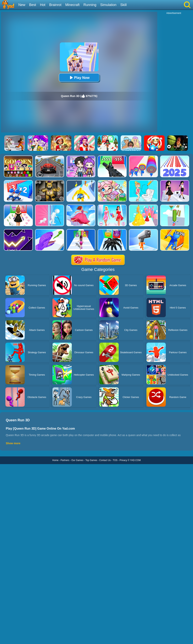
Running (90, 5)
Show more (13, 443)
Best (33, 5)
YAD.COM (135, 460)
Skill (123, 5)
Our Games (77, 460)
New (22, 5)
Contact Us (105, 460)
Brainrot (55, 5)
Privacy (123, 460)
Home (55, 460)
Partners (65, 460)
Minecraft (72, 5)
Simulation (108, 5)
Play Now (79, 78)
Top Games (91, 460)
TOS (115, 460)
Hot (43, 5)
